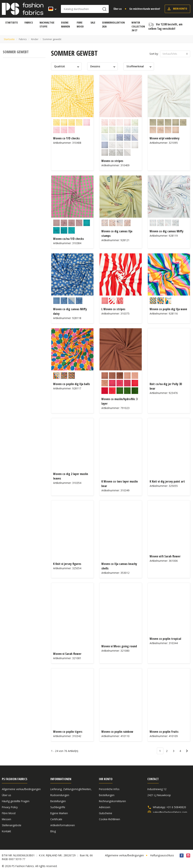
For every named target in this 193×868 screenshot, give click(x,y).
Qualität (60, 66)
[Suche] (85, 9)
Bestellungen (58, 801)
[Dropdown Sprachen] (51, 9)
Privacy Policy (10, 807)
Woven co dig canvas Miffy (167, 231)
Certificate (56, 819)
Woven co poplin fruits (164, 732)
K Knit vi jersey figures (67, 564)
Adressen (105, 807)
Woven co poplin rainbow (117, 732)
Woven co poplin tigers (68, 732)
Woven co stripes (112, 161)
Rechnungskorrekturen (112, 801)
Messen (7, 819)
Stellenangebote (12, 825)
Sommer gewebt (16, 52)
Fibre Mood (9, 813)
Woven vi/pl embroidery (165, 138)
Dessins (95, 66)
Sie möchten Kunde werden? (145, 9)
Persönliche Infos (109, 789)
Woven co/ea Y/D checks (69, 239)
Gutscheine (106, 813)
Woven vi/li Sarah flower (165, 556)
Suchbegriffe (58, 807)
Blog (53, 831)
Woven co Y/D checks (66, 138)
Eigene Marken (59, 813)
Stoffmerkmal (135, 66)
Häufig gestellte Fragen (16, 801)
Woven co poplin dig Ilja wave (168, 309)
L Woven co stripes (113, 309)
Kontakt (6, 831)
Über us (118, 9)
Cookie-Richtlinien (110, 819)
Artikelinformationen (63, 825)
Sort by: (154, 54)
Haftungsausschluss (162, 851)
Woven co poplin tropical (165, 639)
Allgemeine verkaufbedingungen (21, 789)
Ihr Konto (106, 779)
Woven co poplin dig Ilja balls (72, 384)
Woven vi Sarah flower (67, 654)
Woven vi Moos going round (119, 646)
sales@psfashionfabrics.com (170, 812)
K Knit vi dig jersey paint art (167, 481)
